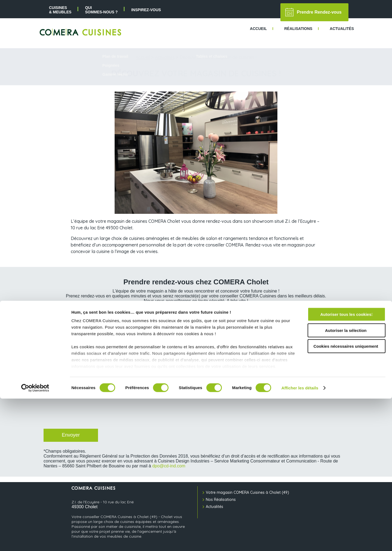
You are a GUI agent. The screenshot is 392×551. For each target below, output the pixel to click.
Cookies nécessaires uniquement (346, 499)
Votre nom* (206, 313)
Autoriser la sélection (346, 483)
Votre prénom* (56, 313)
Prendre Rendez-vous (313, 12)
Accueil (143, 57)
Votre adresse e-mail (63, 335)
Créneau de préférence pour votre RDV (231, 354)
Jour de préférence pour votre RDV (75, 354)
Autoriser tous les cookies (346, 467)
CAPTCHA (53, 390)
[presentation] (84, 413)
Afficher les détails (300, 540)
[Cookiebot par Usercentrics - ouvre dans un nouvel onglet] (35, 540)
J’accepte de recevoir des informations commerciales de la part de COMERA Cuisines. (123, 377)
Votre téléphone (211, 335)
